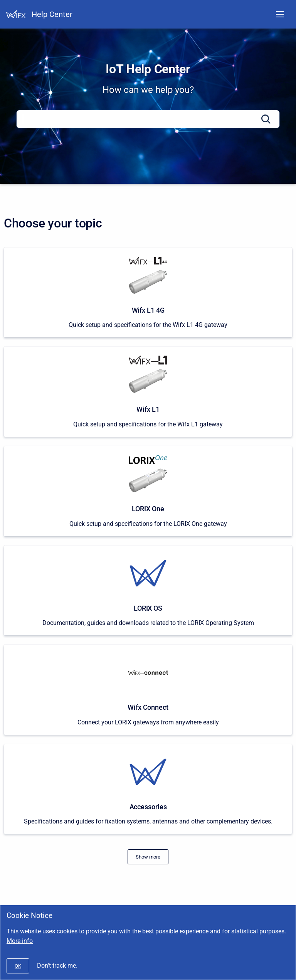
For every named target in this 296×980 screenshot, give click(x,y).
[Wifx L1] (148, 392)
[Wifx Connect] (148, 690)
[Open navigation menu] (280, 14)
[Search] (148, 119)
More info (20, 941)
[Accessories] (148, 789)
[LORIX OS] (148, 591)
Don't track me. (57, 966)
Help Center (52, 14)
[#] (148, 857)
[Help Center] (16, 14)
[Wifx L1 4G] (148, 293)
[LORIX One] (148, 491)
